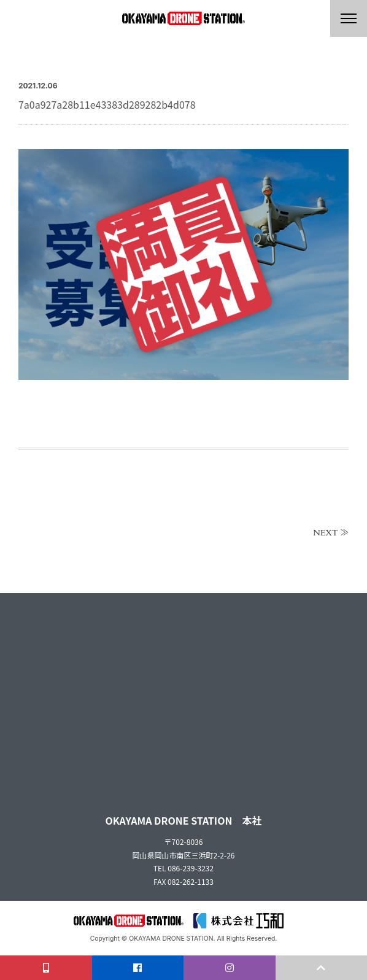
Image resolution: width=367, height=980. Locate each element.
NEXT (326, 533)
